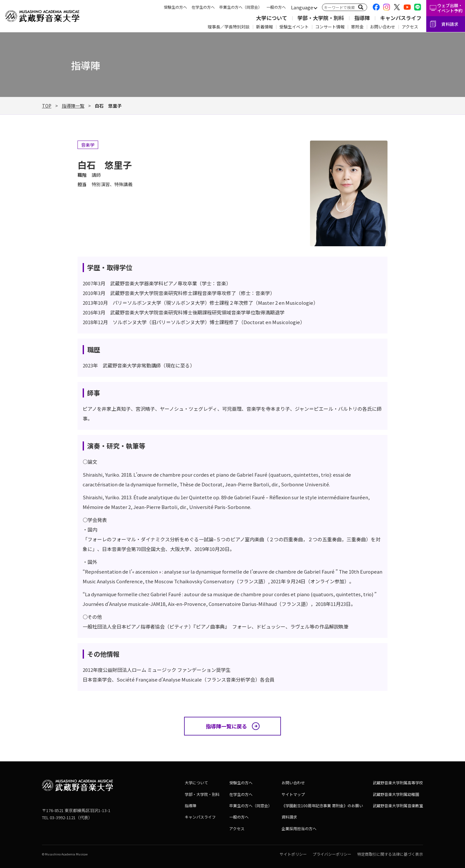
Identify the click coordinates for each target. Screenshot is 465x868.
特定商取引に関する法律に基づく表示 (390, 854)
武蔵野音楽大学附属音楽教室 (398, 805)
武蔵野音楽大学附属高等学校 (398, 783)
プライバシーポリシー (332, 854)
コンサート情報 (330, 27)
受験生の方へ (175, 7)
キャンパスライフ (401, 18)
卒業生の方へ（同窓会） (241, 7)
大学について (272, 18)
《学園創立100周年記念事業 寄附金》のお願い (322, 805)
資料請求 (450, 24)
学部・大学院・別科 (321, 18)
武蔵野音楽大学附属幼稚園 (396, 794)
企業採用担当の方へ (299, 828)
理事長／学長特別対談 (229, 27)
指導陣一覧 (73, 106)
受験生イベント (294, 27)
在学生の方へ (203, 7)
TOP (47, 106)
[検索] (361, 7)
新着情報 (264, 27)
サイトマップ (293, 794)
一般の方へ (276, 7)
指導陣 (362, 18)
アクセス (410, 27)
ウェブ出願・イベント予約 (450, 8)
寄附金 (357, 27)
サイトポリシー (293, 854)
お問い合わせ (383, 27)
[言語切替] (302, 8)
